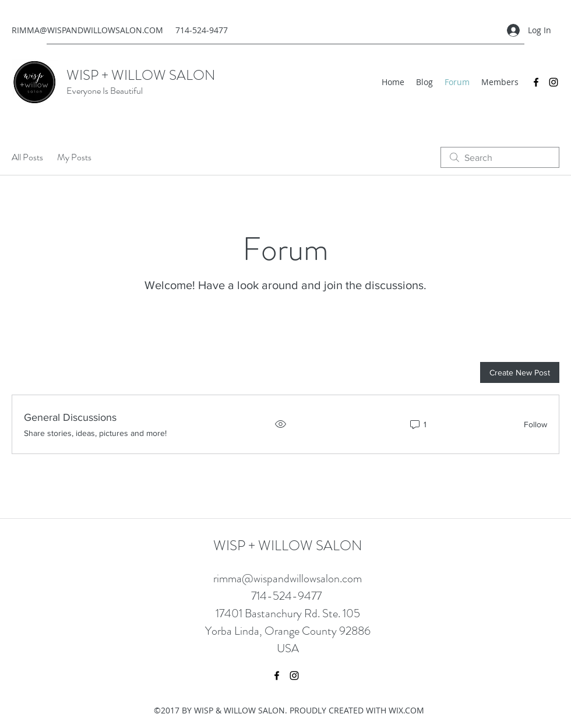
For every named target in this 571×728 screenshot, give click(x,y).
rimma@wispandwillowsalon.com (288, 578)
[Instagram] (554, 82)
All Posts (27, 157)
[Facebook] (536, 82)
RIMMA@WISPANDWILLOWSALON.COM (87, 30)
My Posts (74, 157)
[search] (500, 157)
